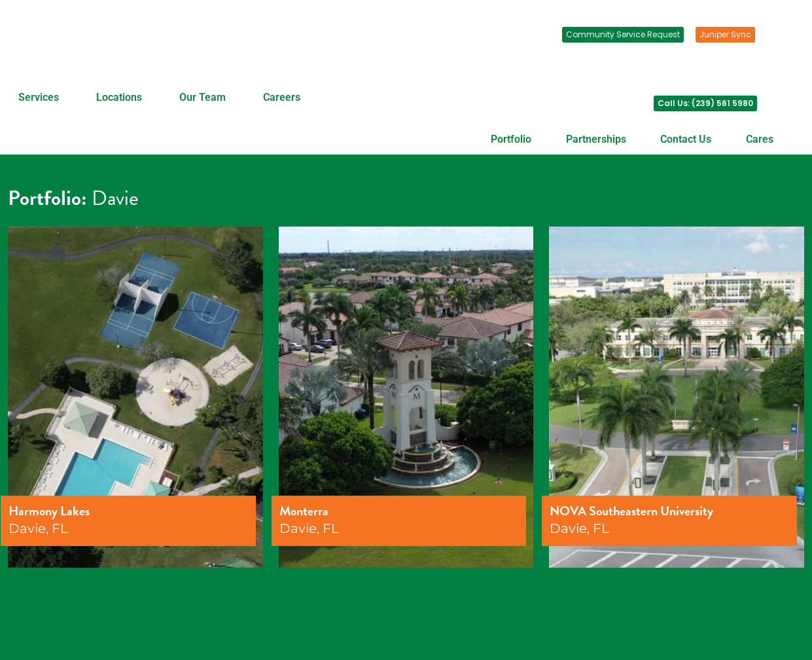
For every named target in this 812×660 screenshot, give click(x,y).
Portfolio (511, 139)
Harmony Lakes (49, 511)
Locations (119, 97)
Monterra (304, 511)
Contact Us (686, 139)
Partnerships (596, 139)
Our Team (203, 97)
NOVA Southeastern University (631, 511)
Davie (115, 198)
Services (39, 97)
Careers (282, 97)
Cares (760, 139)
